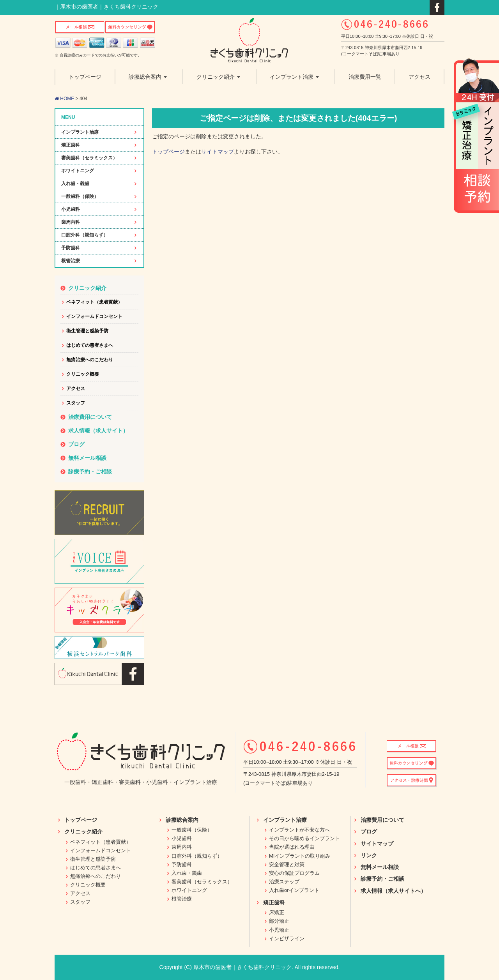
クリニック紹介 (87, 288)
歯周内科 (71, 222)
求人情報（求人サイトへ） (393, 891)
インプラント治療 (80, 132)
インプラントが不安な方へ (299, 830)
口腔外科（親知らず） (85, 235)
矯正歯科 (71, 145)
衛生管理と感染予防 (87, 331)
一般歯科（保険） (80, 196)
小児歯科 (71, 209)
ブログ (76, 444)
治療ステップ (284, 882)
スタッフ (76, 403)
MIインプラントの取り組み (300, 856)
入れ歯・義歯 (75, 184)
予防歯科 (71, 248)
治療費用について (90, 417)
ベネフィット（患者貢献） (94, 302)
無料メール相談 (87, 458)
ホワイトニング (78, 171)
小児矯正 (279, 930)
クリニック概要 (83, 374)
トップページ (168, 152)
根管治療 (71, 261)
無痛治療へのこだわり (90, 360)
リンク (369, 855)
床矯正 (277, 912)
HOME (64, 99)
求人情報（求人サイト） (98, 431)
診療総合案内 (182, 820)
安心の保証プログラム (294, 873)
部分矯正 (279, 921)
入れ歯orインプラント (294, 890)
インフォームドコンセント (94, 316)
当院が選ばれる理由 (292, 847)
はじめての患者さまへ (90, 345)
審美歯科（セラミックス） (89, 158)
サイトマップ (218, 152)
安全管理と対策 (287, 864)
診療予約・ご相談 (90, 471)
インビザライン (287, 939)
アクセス (76, 388)
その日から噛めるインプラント (304, 838)
